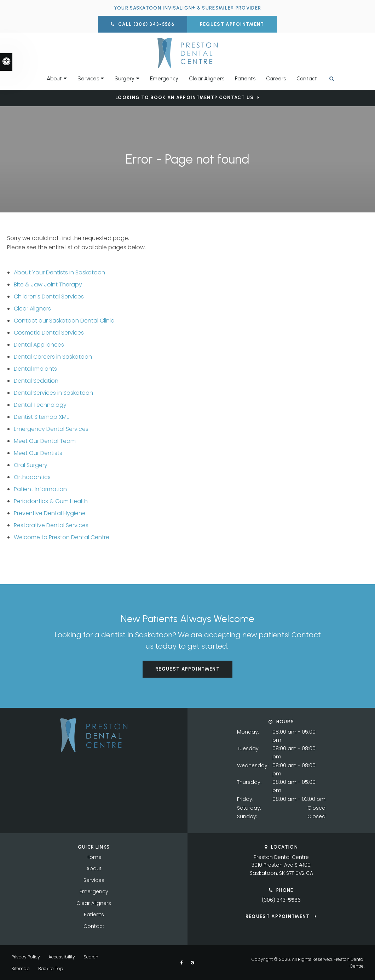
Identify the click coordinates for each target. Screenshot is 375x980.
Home (94, 857)
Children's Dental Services (49, 297)
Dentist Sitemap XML (41, 417)
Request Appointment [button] (232, 24)
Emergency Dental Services (51, 429)
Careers (276, 79)
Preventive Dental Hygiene (50, 513)
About (94, 868)
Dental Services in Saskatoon (53, 393)
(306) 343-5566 (281, 900)
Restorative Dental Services (51, 525)
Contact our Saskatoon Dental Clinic (64, 321)
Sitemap (21, 968)
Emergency (164, 79)
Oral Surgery (31, 465)
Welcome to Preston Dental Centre (62, 537)
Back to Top (51, 968)
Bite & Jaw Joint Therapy (48, 284)
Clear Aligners (207, 79)
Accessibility (62, 957)
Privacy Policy (26, 957)
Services (94, 880)
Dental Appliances (39, 345)
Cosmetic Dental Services (49, 333)
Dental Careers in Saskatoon (53, 357)
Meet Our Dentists (38, 453)
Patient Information (40, 489)
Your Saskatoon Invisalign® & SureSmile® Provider (187, 8)
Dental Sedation (36, 381)
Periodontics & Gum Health (51, 501)
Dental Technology (40, 405)
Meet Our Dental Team (45, 441)
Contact (307, 79)
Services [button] (88, 79)
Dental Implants (35, 369)
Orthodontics (32, 477)
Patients (245, 79)
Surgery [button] (125, 79)
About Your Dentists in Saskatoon (59, 272)
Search (91, 957)
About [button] (54, 79)
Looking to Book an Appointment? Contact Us (185, 98)
